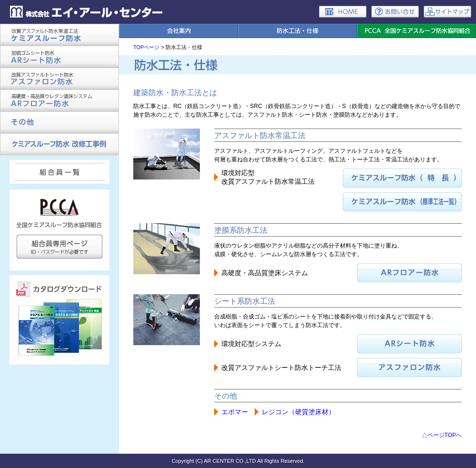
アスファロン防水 (59, 79)
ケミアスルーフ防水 (59, 35)
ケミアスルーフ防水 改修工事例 (59, 144)
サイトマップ (447, 12)
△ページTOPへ (442, 435)
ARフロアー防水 (59, 100)
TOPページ (146, 47)
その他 (59, 122)
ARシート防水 (59, 57)
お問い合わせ (395, 12)
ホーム (343, 12)
